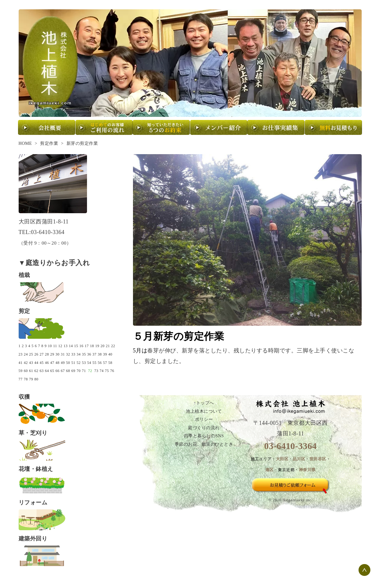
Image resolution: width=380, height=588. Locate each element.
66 (58, 371)
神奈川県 (307, 470)
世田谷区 (318, 459)
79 (31, 379)
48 (58, 363)
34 (79, 354)
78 (26, 379)
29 (52, 354)
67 (63, 371)
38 (100, 354)
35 (84, 354)
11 (55, 346)
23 (21, 354)
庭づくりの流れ (204, 428)
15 (76, 346)
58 (110, 363)
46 (47, 363)
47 (52, 363)
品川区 (299, 459)
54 (89, 363)
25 (31, 354)
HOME (25, 143)
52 (79, 363)
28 (47, 354)
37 (95, 354)
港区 (270, 470)
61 (31, 371)
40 (110, 354)
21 (108, 346)
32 (68, 354)
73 (96, 371)
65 (52, 371)
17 (87, 346)
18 (92, 346)
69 (73, 371)
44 (37, 363)
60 (26, 371)
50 (68, 363)
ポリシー (204, 419)
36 (89, 354)
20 (103, 346)
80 (37, 379)
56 (100, 363)
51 (73, 363)
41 (21, 363)
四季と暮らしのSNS (204, 436)
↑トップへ (204, 403)
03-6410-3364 (290, 446)
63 (42, 371)
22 (113, 346)
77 (21, 379)
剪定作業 (49, 143)
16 (82, 346)
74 (102, 371)
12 (60, 346)
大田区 (282, 459)
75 (107, 371)
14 (71, 346)
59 (21, 371)
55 (95, 363)
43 (31, 363)
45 (42, 363)
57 (105, 363)
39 (105, 354)
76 (112, 371)
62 (37, 371)
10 (50, 346)
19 (97, 346)
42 (26, 363)
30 (58, 354)
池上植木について (204, 411)
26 (37, 354)
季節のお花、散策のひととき (204, 444)
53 (84, 363)
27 (42, 354)
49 (63, 363)
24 (26, 354)
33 (73, 354)
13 (66, 346)
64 (47, 371)
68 (68, 371)
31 (63, 354)
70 (79, 371)
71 (84, 371)
